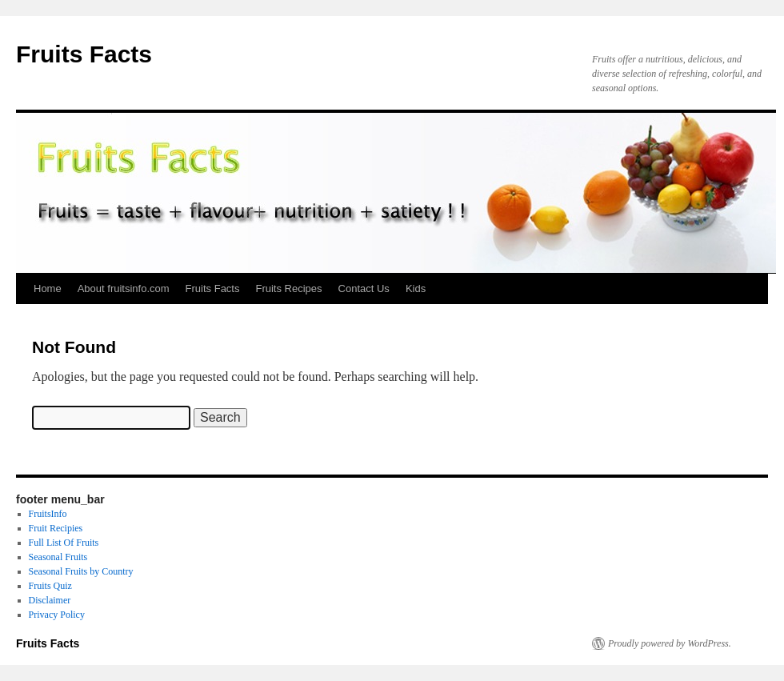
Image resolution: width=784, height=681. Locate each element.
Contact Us (364, 288)
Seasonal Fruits (58, 557)
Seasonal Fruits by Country (81, 571)
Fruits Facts (84, 54)
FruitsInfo (48, 514)
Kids (416, 288)
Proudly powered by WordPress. (670, 643)
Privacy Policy (57, 615)
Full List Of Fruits (64, 543)
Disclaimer (50, 600)
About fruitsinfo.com (124, 288)
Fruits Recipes (288, 288)
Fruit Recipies (56, 528)
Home (48, 288)
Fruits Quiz (50, 586)
